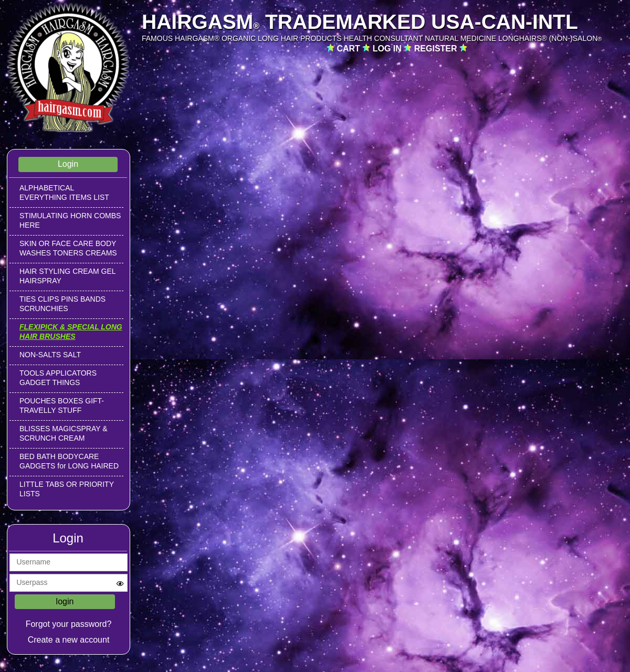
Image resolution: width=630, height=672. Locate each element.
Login (68, 164)
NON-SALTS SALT (50, 355)
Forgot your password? (69, 624)
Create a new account (69, 640)
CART (349, 49)
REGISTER (437, 49)
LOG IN (388, 49)
